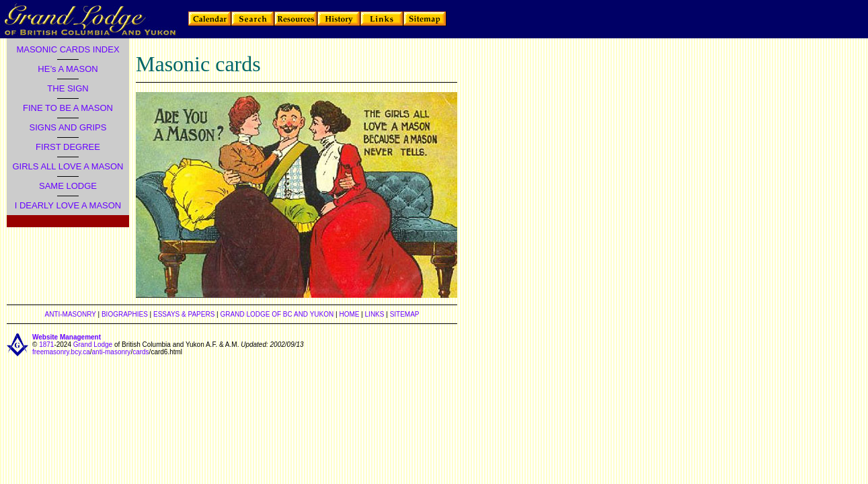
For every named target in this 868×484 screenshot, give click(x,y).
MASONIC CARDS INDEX (68, 49)
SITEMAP (405, 314)
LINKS (375, 314)
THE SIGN (68, 88)
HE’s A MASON (68, 69)
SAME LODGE (68, 186)
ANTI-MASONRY (70, 314)
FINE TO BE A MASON (68, 108)
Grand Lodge (93, 345)
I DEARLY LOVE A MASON (68, 205)
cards (141, 352)
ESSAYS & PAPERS (184, 314)
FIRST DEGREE (68, 147)
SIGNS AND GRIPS (68, 127)
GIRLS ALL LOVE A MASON (68, 166)
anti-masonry (112, 352)
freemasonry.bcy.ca (61, 352)
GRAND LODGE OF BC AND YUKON (277, 314)
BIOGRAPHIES (125, 314)
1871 (46, 345)
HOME (349, 314)
